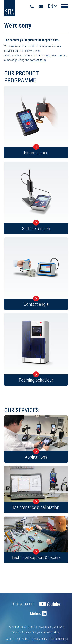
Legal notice (22, 639)
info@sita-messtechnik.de (46, 632)
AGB (9, 639)
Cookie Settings (60, 639)
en (51, 6)
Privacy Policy (40, 639)
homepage (47, 55)
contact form (38, 60)
